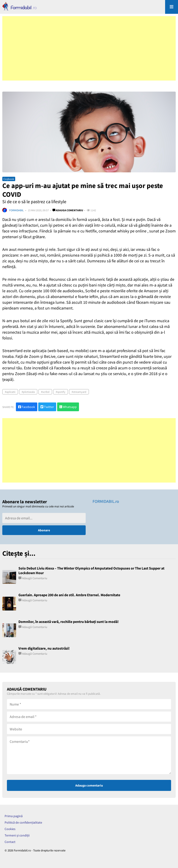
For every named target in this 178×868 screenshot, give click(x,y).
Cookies (10, 829)
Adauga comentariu (68, 210)
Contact (10, 842)
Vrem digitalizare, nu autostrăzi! (44, 648)
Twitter (47, 407)
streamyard (80, 392)
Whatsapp (68, 407)
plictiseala (29, 392)
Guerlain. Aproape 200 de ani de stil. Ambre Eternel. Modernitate (69, 595)
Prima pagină (14, 816)
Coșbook (9, 179)
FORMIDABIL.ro (106, 501)
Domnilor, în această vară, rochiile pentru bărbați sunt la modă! (69, 622)
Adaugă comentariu (35, 578)
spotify (61, 392)
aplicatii (11, 392)
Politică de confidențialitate (23, 822)
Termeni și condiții (17, 835)
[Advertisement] (89, 48)
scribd (46, 392)
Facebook (27, 407)
